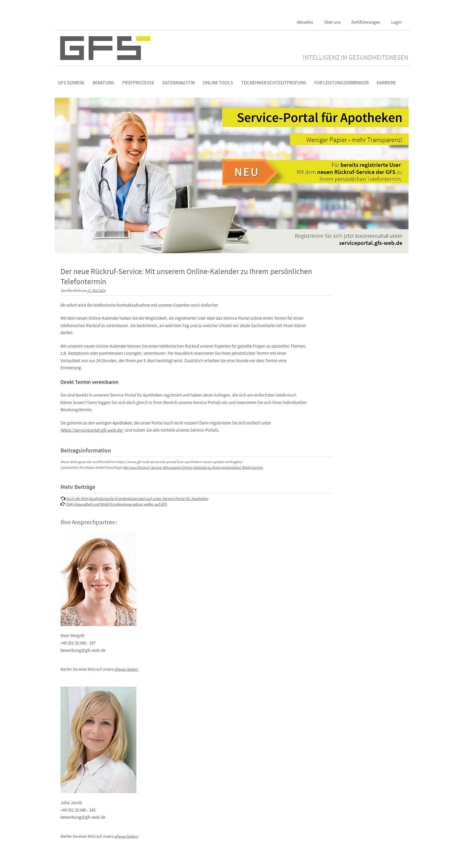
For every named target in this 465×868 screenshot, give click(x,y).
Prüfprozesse (138, 83)
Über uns (332, 22)
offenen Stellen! (126, 670)
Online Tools (218, 83)
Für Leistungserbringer (341, 83)
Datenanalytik (179, 83)
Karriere (386, 83)
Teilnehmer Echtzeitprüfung (274, 83)
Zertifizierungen (366, 22)
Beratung (103, 83)
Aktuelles (305, 22)
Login (396, 22)
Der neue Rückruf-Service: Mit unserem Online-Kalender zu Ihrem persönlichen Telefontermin (193, 468)
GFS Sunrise (71, 83)
